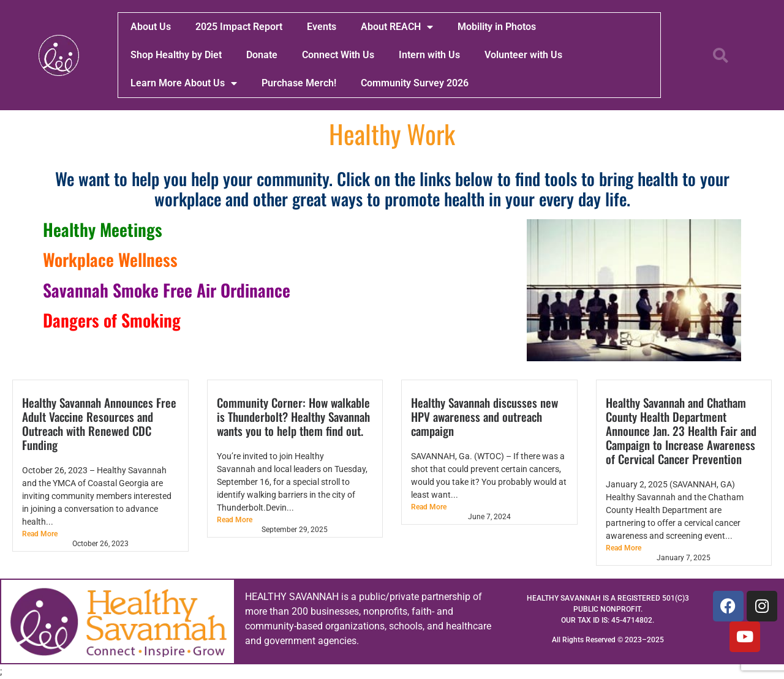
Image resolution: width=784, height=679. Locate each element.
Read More (40, 534)
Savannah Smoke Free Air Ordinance (167, 290)
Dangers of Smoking (112, 320)
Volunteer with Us (523, 55)
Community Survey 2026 (415, 83)
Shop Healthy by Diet (176, 55)
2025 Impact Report (239, 27)
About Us (151, 27)
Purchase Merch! (299, 83)
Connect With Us (338, 55)
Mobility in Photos (497, 27)
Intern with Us (429, 55)
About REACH (397, 27)
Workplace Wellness (110, 259)
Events (322, 27)
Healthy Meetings (103, 229)
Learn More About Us (184, 83)
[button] (721, 55)
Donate (262, 55)
